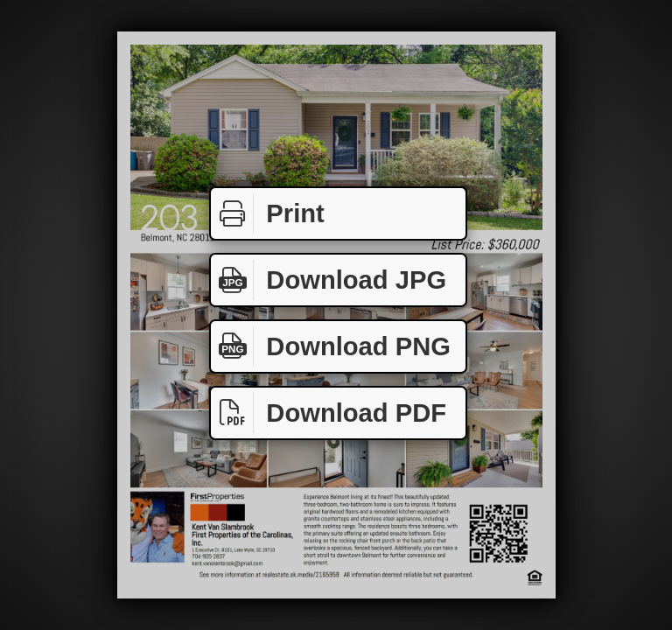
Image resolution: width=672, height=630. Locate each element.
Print (268, 214)
